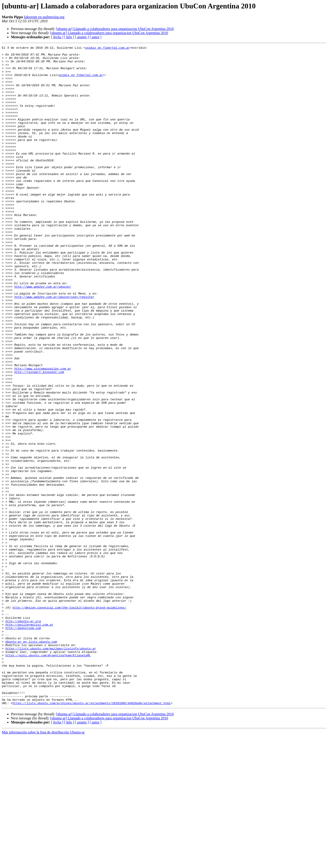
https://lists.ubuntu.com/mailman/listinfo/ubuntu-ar (51, 769)
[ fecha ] (57, 37)
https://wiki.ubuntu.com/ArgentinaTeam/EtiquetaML (48, 777)
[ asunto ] (82, 37)
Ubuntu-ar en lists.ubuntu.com (31, 761)
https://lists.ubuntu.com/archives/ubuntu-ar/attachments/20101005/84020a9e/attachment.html (92, 835)
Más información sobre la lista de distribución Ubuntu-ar (43, 864)
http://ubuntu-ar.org (23, 736)
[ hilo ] (69, 37)
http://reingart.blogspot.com (39, 437)
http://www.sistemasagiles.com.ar (43, 433)
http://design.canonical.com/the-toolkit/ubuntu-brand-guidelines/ (69, 720)
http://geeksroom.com (23, 745)
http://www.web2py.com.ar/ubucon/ (43, 335)
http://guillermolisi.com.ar (29, 741)
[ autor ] (96, 37)
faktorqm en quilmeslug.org (44, 17)
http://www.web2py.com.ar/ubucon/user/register (54, 347)
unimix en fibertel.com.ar (108, 48)
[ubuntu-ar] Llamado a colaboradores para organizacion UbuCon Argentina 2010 (115, 29)
